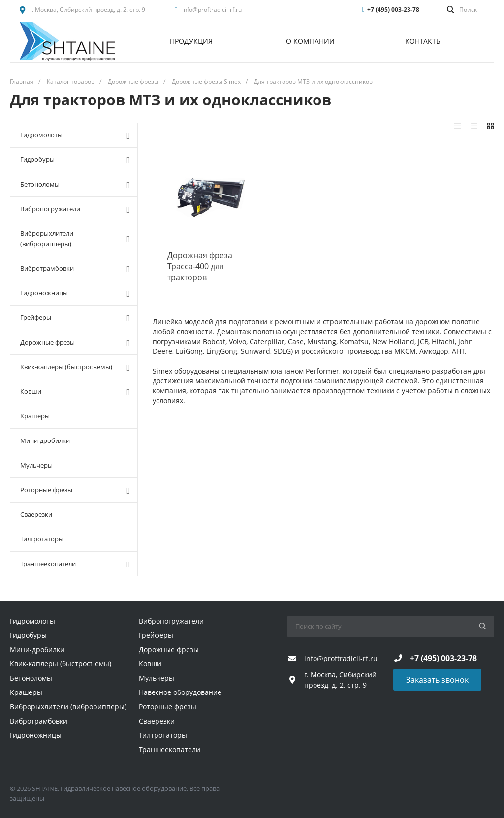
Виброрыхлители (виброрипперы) (75, 238)
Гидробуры (75, 160)
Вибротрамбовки (75, 269)
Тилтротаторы (42, 539)
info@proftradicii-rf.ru (212, 10)
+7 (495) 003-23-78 (393, 10)
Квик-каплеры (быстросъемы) (75, 367)
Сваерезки (36, 514)
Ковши (75, 392)
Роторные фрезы (75, 490)
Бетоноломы (75, 185)
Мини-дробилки (45, 440)
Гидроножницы (75, 293)
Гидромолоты (75, 135)
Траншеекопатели (75, 564)
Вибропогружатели (75, 209)
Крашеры (35, 416)
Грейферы (75, 318)
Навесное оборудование (180, 692)
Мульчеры (36, 465)
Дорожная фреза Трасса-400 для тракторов (200, 266)
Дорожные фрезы (75, 343)
